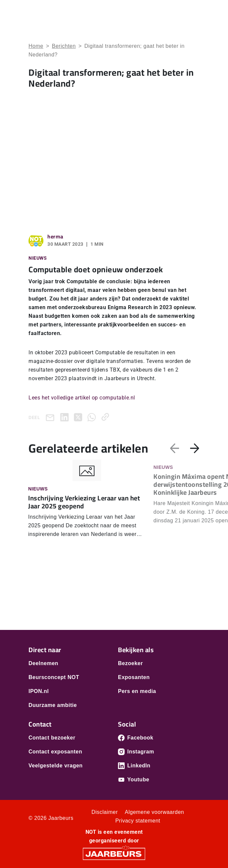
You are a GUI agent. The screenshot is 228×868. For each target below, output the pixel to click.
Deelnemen (43, 663)
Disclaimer (105, 812)
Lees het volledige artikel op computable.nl (82, 398)
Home (36, 46)
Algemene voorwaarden (155, 812)
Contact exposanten (55, 752)
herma (55, 236)
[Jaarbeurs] (114, 854)
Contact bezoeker (52, 738)
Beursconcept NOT (54, 677)
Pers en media (137, 691)
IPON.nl (39, 691)
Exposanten (134, 677)
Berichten (64, 46)
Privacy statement (138, 821)
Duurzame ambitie (53, 705)
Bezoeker (130, 663)
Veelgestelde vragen (56, 766)
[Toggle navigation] (193, 14)
